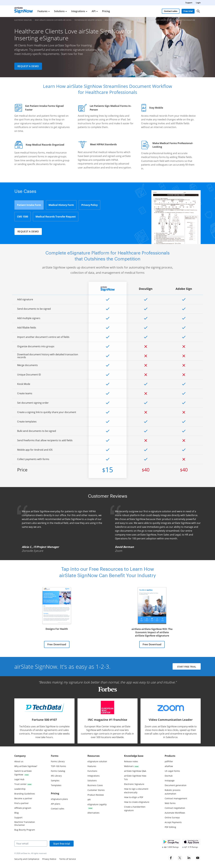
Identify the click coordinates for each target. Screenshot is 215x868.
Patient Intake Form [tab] (29, 205)
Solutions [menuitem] (59, 11)
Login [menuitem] (198, 3)
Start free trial (62, 844)
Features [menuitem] (42, 11)
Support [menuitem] (189, 3)
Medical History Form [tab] (61, 205)
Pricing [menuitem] (106, 11)
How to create (137, 802)
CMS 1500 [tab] (23, 217)
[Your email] (31, 844)
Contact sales (171, 11)
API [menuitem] (94, 11)
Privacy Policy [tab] (90, 205)
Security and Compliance (27, 859)
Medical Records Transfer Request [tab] (56, 217)
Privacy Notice (49, 859)
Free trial (188, 11)
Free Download (57, 645)
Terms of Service (68, 859)
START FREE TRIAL (186, 667)
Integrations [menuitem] (78, 11)
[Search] (198, 11)
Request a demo (28, 66)
